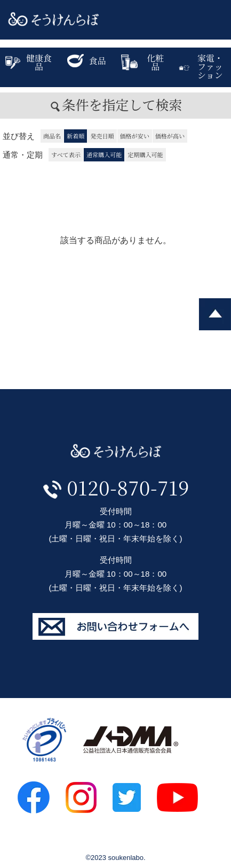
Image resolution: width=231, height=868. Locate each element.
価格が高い (170, 136)
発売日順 (102, 136)
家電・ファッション (201, 67)
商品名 (52, 136)
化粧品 (143, 62)
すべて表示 (66, 154)
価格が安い (135, 136)
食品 (87, 61)
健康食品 (29, 62)
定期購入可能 (145, 154)
